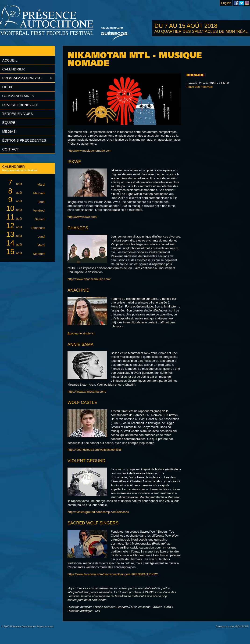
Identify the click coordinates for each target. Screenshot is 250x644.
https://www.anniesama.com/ (87, 392)
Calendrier (13, 69)
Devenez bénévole (20, 105)
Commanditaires (18, 96)
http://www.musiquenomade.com (89, 151)
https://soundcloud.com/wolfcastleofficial (95, 450)
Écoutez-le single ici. (81, 333)
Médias (9, 131)
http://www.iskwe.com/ (82, 217)
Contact (10, 149)
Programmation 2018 (22, 78)
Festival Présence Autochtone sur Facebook (236, 3)
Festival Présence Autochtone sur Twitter (242, 3)
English (226, 3)
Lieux (7, 87)
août (25, 182)
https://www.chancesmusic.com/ (89, 279)
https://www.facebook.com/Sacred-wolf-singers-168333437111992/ (113, 574)
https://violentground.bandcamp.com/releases (98, 512)
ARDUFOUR (242, 626)
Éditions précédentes (24, 140)
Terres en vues (17, 114)
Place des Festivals (200, 87)
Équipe (9, 123)
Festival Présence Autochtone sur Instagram (247, 3)
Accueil (10, 60)
